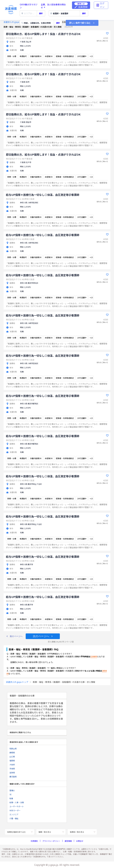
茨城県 (12, 769)
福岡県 (12, 761)
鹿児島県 (13, 777)
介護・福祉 (14, 818)
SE (11, 794)
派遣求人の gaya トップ (15, 22)
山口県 (12, 756)
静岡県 (12, 752)
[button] (14, 636)
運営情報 (68, 841)
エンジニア (14, 814)
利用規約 (34, 841)
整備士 (12, 790)
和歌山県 (13, 748)
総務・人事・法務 (17, 802)
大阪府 (12, 765)
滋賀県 (12, 773)
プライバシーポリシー (51, 841)
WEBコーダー (15, 810)
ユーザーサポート (17, 806)
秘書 (11, 798)
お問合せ (80, 841)
